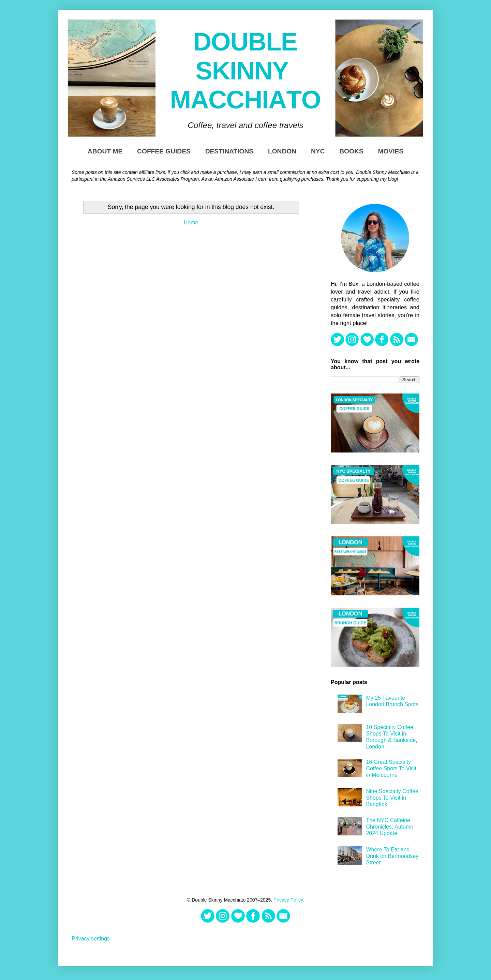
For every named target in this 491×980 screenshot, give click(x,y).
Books (351, 151)
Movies (391, 151)
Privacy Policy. (289, 900)
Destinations (229, 151)
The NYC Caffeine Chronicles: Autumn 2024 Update (390, 827)
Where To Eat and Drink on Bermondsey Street (392, 856)
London (282, 151)
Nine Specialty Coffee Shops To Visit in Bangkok (392, 798)
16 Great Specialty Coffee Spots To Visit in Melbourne (391, 768)
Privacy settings (91, 939)
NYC (318, 151)
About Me (105, 151)
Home (191, 222)
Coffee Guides (164, 151)
